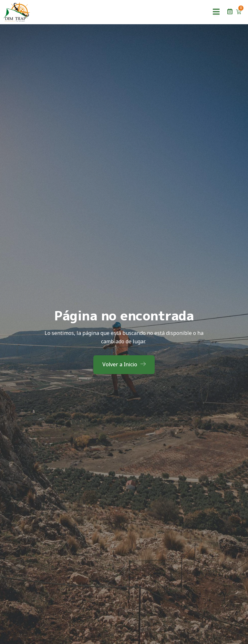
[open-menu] (216, 12)
